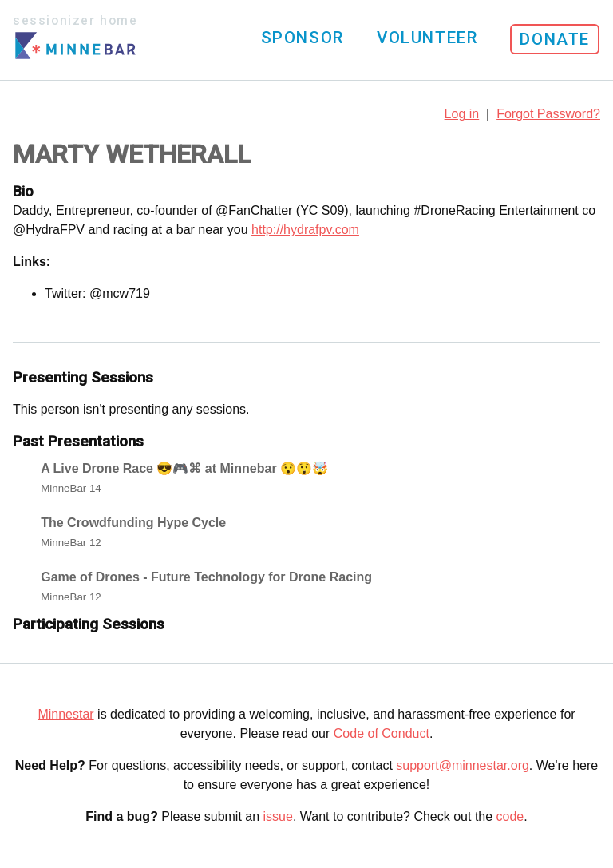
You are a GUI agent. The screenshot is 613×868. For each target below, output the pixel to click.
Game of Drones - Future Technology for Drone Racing (206, 577)
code (510, 816)
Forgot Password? (548, 114)
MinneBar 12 (71, 543)
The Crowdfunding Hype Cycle (133, 523)
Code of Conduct (382, 733)
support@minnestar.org (463, 765)
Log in (462, 114)
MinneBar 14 (71, 488)
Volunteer (427, 38)
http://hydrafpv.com (305, 230)
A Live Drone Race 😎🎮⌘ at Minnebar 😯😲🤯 (184, 468)
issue (278, 816)
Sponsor (303, 38)
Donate (555, 39)
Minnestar (65, 714)
